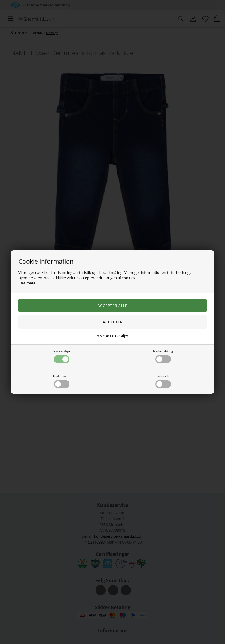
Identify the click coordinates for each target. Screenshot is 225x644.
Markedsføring (163, 356)
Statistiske (163, 381)
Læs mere (27, 283)
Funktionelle (62, 381)
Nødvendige (62, 356)
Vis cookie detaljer (113, 336)
